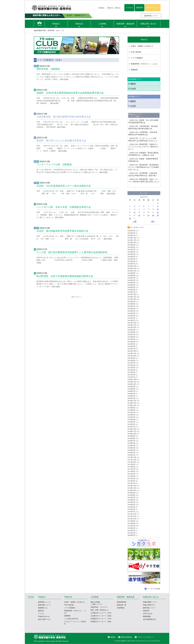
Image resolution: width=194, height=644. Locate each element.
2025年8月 (131, 247)
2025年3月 (131, 259)
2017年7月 (131, 469)
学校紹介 (56, 24)
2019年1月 (131, 427)
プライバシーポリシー (146, 637)
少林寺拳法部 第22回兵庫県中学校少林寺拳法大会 (64, 117)
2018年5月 (131, 445)
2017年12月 (132, 457)
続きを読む (65, 79)
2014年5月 (131, 530)
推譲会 (113, 637)
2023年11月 (132, 297)
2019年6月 (131, 415)
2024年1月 (131, 292)
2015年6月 (131, 528)
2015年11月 (132, 516)
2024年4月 (131, 285)
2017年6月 (131, 471)
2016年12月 (132, 486)
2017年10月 (132, 462)
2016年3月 (131, 507)
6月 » (153, 221)
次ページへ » (76, 297)
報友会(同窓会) (127, 637)
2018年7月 (131, 441)
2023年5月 (131, 311)
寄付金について (153, 8)
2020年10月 (132, 384)
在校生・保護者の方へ (76, 15)
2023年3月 (131, 316)
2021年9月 (131, 358)
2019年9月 (131, 408)
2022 (58, 30)
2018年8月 (131, 438)
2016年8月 (131, 495)
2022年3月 (131, 344)
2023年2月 (131, 318)
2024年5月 (131, 283)
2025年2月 (131, 261)
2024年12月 (132, 266)
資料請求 (140, 8)
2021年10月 (132, 356)
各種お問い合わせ (148, 24)
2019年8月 (131, 410)
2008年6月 (131, 535)
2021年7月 (131, 363)
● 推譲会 (101, 8)
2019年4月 (131, 420)
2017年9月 (131, 464)
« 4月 (135, 221)
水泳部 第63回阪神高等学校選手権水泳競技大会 (62, 231)
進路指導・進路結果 (125, 24)
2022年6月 (131, 337)
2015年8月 (131, 523)
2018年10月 (132, 434)
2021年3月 (131, 372)
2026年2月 (131, 233)
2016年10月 (132, 490)
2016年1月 (131, 512)
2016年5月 (131, 502)
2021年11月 (132, 353)
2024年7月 (131, 278)
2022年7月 (131, 335)
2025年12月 (132, 238)
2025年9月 (131, 245)
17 (135, 212)
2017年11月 (132, 460)
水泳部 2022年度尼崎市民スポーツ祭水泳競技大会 (64, 186)
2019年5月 (131, 417)
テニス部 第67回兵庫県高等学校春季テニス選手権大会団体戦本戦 (72, 252)
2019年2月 (131, 424)
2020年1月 (131, 398)
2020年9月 (131, 386)
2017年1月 (131, 483)
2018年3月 (131, 450)
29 (158, 215)
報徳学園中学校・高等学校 (44, 30)
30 (130, 218)
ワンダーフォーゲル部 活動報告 (54, 164)
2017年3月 (131, 479)
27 (148, 215)
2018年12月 (132, 429)
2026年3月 (131, 231)
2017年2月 (131, 481)
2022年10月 (132, 327)
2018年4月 (131, 448)
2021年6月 (131, 365)
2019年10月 (132, 405)
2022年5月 (131, 339)
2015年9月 (131, 521)
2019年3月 (131, 422)
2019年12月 (132, 401)
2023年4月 (131, 313)
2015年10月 (132, 519)
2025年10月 (132, 242)
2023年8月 (131, 304)
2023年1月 (131, 320)
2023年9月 (131, 301)
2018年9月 (131, 436)
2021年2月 (131, 375)
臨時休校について (151, 16)
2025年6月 (131, 252)
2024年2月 (131, 290)
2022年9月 (131, 330)
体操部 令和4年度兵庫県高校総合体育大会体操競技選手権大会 (71, 93)
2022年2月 (131, 346)
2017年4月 (131, 476)
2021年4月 (131, 370)
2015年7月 (131, 526)
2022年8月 (131, 332)
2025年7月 (131, 250)
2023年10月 (132, 299)
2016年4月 (131, 505)
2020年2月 (131, 396)
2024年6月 (131, 280)
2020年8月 (131, 389)
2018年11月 (132, 431)
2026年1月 (131, 235)
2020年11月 (132, 382)
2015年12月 (132, 514)
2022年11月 (132, 325)
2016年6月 (131, 500)
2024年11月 (132, 268)
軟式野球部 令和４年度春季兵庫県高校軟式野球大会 (65, 276)
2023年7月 (131, 306)
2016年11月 (132, 488)
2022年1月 (131, 349)
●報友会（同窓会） (115, 8)
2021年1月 (131, 377)
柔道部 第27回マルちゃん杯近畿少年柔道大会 (61, 141)
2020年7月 (131, 391)
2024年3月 (131, 287)
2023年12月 (132, 294)
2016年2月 (131, 509)
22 (158, 212)
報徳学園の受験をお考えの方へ (47, 15)
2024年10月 (132, 271)
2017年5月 (131, 474)
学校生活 (79, 24)
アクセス (129, 8)
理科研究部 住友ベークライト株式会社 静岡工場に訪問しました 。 (144, 182)
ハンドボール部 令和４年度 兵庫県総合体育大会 (64, 207)
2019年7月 (131, 412)
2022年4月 (131, 342)
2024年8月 (131, 276)
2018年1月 (131, 455)
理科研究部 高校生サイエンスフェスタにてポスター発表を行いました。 (144, 147)
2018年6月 (131, 443)
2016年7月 (131, 497)
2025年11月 (132, 240)
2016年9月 (131, 493)
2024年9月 (131, 273)
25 (139, 215)
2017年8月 (131, 467)
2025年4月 (131, 257)
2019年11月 (132, 403)
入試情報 (102, 24)
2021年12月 (132, 351)
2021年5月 (131, 368)
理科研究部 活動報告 (48, 69)
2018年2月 (131, 453)
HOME (31, 597)
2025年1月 (131, 264)
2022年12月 (132, 323)
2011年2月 (131, 533)
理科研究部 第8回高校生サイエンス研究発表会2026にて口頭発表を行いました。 (144, 167)
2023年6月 (131, 309)
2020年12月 (132, 379)
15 (158, 209)
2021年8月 (131, 360)
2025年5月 (131, 254)
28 (153, 215)
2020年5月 (131, 394)
